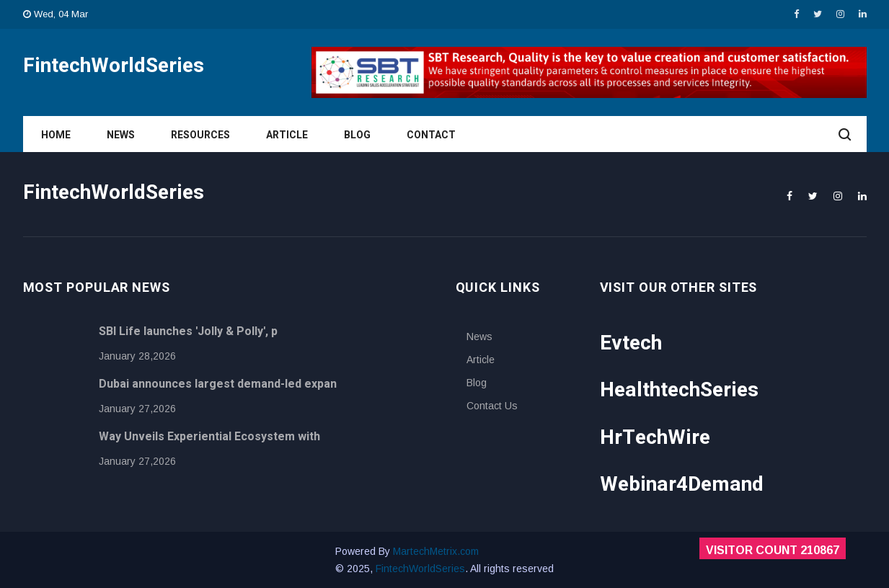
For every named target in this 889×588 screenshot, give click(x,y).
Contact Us (492, 406)
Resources (200, 135)
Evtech (631, 343)
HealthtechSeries (679, 390)
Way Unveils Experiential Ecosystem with (209, 437)
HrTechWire (655, 438)
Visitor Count (773, 550)
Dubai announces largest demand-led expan (218, 384)
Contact (431, 135)
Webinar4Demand (682, 485)
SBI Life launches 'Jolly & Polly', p (188, 331)
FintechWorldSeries (420, 569)
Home (56, 135)
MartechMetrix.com (436, 551)
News (121, 135)
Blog (357, 135)
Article (287, 135)
